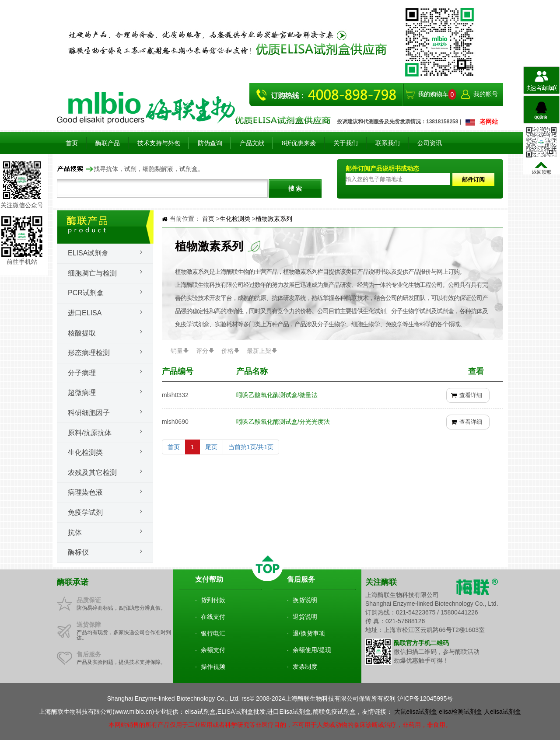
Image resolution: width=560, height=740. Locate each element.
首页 (72, 143)
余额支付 (213, 650)
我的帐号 (486, 94)
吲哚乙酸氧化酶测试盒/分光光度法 (283, 422)
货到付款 (213, 600)
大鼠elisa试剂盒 (416, 712)
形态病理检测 (89, 353)
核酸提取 (82, 333)
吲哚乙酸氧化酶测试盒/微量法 (277, 395)
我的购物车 (433, 94)
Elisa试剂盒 (88, 253)
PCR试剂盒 (86, 293)
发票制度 (305, 667)
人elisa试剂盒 (502, 712)
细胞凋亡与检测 (92, 273)
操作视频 (213, 667)
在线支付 (213, 617)
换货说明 (305, 600)
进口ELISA (85, 313)
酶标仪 (78, 552)
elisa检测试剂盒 (460, 712)
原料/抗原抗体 (90, 433)
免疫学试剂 (85, 512)
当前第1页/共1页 (251, 447)
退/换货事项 (309, 633)
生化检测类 (85, 452)
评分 (202, 351)
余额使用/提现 (312, 650)
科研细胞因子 (89, 413)
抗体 (75, 532)
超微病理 (82, 393)
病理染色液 (85, 492)
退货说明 (305, 617)
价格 (227, 351)
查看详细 (471, 395)
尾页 (211, 447)
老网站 (489, 122)
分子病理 (82, 373)
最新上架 (259, 351)
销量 (177, 351)
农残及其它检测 (92, 473)
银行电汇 (213, 633)
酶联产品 (108, 143)
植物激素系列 (274, 219)
